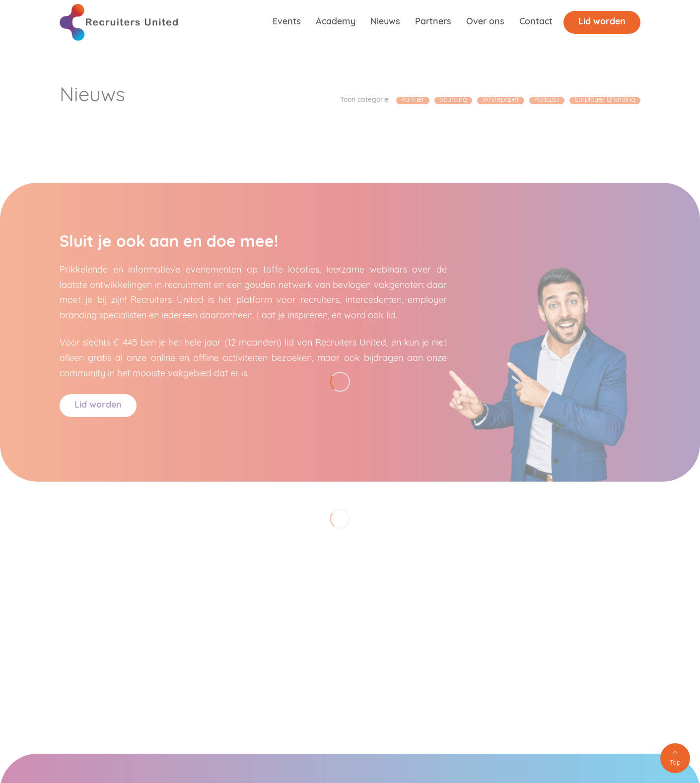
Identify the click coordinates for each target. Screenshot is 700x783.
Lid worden (602, 22)
